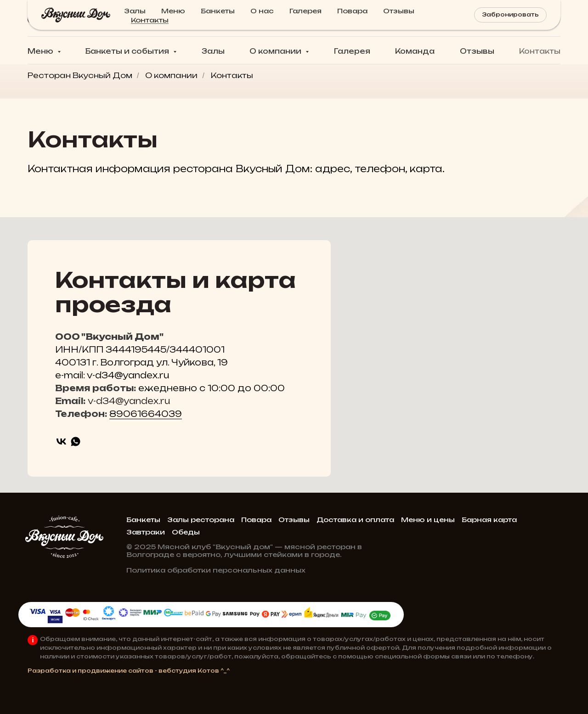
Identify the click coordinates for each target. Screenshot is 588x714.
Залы (213, 51)
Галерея (352, 51)
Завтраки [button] (146, 532)
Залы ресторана (201, 520)
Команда (415, 51)
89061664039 (146, 414)
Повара (256, 520)
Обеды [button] (186, 532)
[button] (512, 19)
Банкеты (143, 520)
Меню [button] (41, 51)
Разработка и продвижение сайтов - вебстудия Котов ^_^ (129, 671)
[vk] (61, 441)
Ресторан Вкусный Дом (80, 76)
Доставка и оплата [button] (355, 520)
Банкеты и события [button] (128, 51)
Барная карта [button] (489, 520)
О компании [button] (276, 51)
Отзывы (477, 51)
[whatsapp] (76, 441)
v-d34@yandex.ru (129, 401)
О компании (171, 76)
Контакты (540, 51)
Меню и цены (428, 520)
